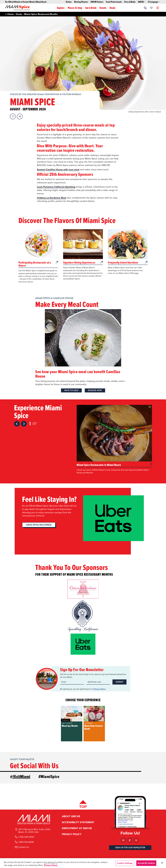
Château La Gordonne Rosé (52, 198)
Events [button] (103, 8)
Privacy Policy (100, 689)
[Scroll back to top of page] (83, 804)
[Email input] (72, 682)
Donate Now (95, 390)
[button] (145, 8)
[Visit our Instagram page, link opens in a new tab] (123, 839)
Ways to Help (71, 390)
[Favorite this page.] (13, 116)
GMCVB (142, 2)
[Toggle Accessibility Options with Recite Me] (158, 8)
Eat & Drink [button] (91, 8)
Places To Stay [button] (75, 8)
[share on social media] (20, 116)
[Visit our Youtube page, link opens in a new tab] (136, 839)
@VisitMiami (20, 776)
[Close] (162, 863)
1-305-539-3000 (26, 836)
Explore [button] (61, 8)
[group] (72, 724)
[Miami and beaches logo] (34, 819)
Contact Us (24, 846)
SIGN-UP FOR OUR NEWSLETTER (130, 847)
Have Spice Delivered (39, 525)
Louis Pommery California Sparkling (56, 187)
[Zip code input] (98, 682)
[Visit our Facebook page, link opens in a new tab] (130, 839)
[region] (83, 863)
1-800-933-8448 (26, 841)
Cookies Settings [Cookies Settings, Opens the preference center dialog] (125, 863)
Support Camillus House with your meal (58, 169)
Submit (119, 682)
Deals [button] (112, 8)
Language (154, 2)
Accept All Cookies (146, 863)
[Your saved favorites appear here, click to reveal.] (151, 8)
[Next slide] (24, 424)
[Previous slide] (17, 424)
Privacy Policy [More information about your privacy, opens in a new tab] (51, 865)
